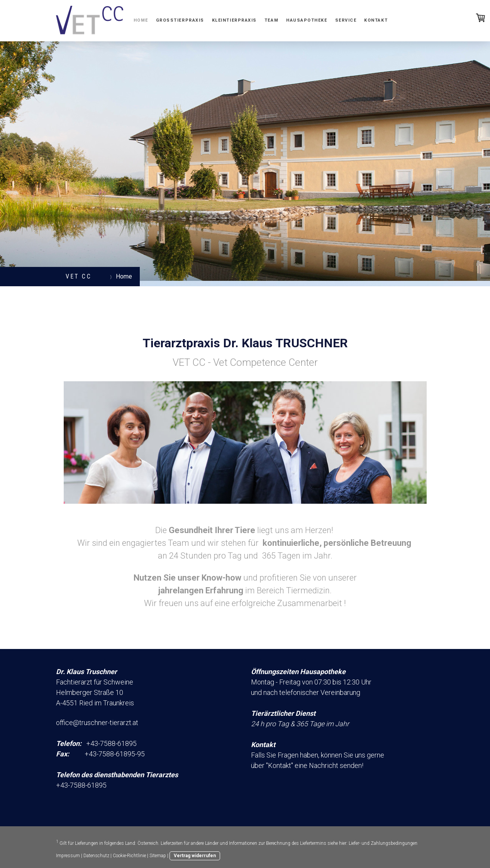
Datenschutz (96, 856)
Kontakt (376, 20)
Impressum (68, 856)
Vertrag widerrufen (195, 856)
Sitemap (158, 856)
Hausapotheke (307, 20)
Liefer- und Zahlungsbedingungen (383, 843)
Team (271, 20)
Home (141, 20)
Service (346, 20)
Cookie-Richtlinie (129, 856)
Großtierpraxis (180, 20)
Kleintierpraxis (234, 20)
